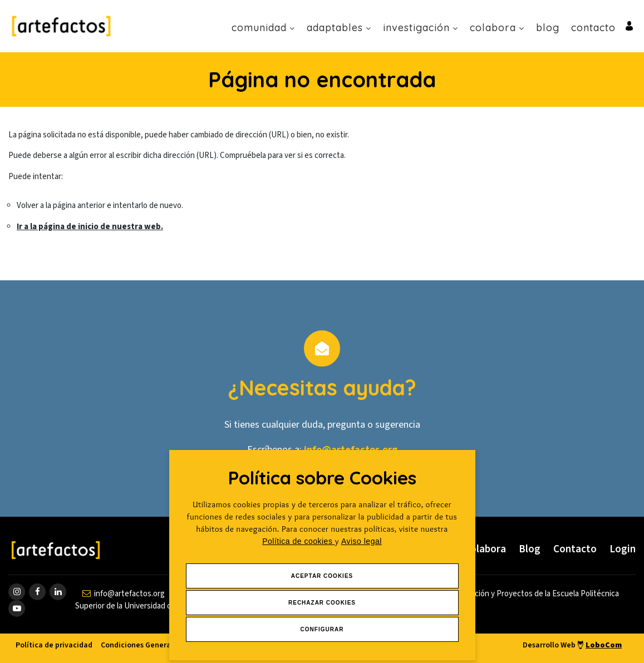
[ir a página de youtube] (17, 608)
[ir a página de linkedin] (58, 592)
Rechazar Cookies (322, 603)
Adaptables (339, 28)
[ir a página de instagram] (17, 592)
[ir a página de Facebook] (37, 592)
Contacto (593, 28)
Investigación (421, 28)
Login (623, 549)
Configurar (322, 629)
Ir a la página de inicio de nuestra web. (90, 227)
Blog (548, 28)
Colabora (497, 28)
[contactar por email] (124, 594)
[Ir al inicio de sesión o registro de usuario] (629, 25)
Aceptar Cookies (322, 576)
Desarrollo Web (572, 645)
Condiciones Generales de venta (157, 645)
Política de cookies (299, 541)
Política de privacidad (54, 645)
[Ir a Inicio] (61, 26)
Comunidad (263, 28)
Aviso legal (362, 541)
